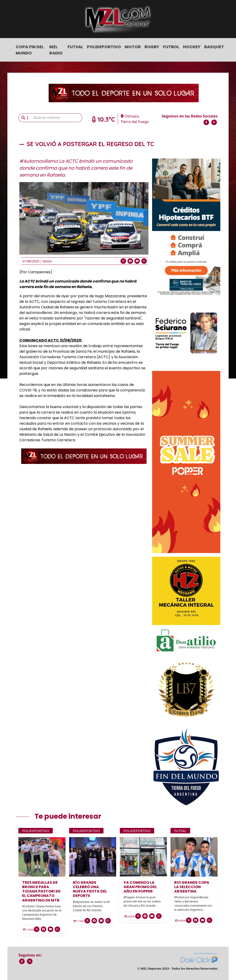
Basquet (214, 47)
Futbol (171, 47)
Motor (133, 47)
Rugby (152, 47)
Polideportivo (104, 47)
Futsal (75, 47)
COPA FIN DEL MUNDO (30, 50)
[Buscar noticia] (56, 118)
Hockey (192, 47)
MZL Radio (56, 50)
